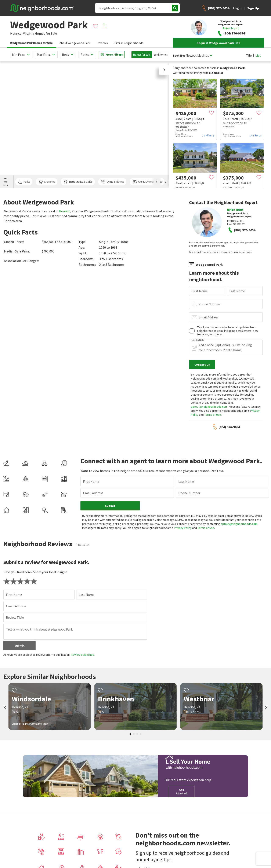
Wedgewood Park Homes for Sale (31, 43)
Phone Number (209, 304)
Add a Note (198, 340)
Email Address (209, 317)
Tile (249, 55)
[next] (213, 93)
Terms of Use (213, 415)
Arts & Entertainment (147, 182)
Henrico (65, 211)
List (258, 55)
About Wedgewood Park (75, 43)
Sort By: (179, 56)
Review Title (15, 613)
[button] (164, 70)
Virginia (29, 33)
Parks (24, 182)
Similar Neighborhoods (129, 43)
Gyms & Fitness (112, 182)
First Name (200, 291)
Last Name (237, 291)
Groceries (47, 182)
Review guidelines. (83, 651)
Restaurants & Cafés (78, 182)
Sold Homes (161, 55)
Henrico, (16, 33)
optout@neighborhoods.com (209, 407)
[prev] (177, 93)
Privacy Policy (172, 524)
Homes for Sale (142, 55)
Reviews (102, 43)
